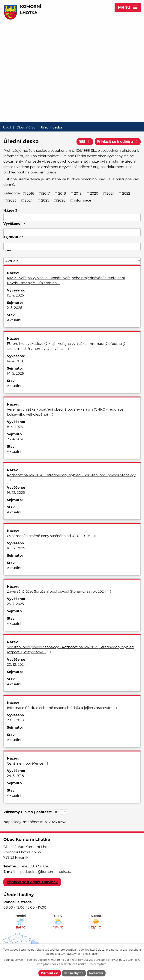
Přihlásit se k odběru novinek (32, 882)
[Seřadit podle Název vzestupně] (19, 209)
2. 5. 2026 (15, 308)
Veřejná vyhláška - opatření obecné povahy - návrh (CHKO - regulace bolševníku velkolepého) (65, 412)
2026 (61, 200)
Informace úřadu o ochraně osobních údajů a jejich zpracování (63, 708)
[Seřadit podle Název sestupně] (19, 210)
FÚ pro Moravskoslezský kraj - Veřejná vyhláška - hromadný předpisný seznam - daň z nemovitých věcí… (66, 346)
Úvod (7, 127)
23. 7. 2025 (15, 604)
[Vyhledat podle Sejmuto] (72, 246)
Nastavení (96, 973)
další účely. (92, 954)
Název (10, 211)
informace (82, 200)
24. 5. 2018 (15, 776)
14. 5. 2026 (15, 373)
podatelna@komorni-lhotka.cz (46, 872)
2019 (78, 193)
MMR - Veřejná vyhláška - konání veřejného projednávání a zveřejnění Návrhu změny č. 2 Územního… (66, 280)
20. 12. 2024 (16, 665)
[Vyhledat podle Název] (72, 217)
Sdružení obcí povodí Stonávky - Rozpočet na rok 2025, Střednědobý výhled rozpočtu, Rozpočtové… (70, 650)
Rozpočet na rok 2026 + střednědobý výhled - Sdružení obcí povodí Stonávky (71, 478)
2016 (30, 193)
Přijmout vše (50, 973)
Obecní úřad (26, 127)
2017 (46, 193)
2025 (45, 200)
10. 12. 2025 (16, 548)
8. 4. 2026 (15, 427)
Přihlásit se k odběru (118, 142)
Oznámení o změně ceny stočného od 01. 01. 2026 (52, 536)
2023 (12, 200)
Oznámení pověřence (29, 763)
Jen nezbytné (74, 973)
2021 (110, 193)
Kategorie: (12, 193)
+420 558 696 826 (35, 866)
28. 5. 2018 (15, 720)
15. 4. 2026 (15, 295)
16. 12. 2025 (16, 493)
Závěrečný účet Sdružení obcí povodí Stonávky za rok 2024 (60, 592)
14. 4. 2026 (16, 361)
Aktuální (14, 320)
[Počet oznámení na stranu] (60, 812)
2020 (94, 193)
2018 (62, 193)
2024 (29, 200)
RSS (85, 142)
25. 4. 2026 (16, 439)
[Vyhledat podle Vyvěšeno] (72, 232)
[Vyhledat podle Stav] (72, 261)
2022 (126, 193)
